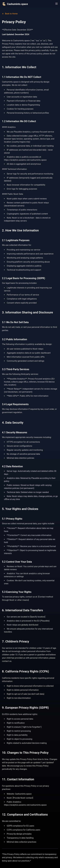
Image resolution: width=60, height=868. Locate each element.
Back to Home (10, 14)
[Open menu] (56, 4)
